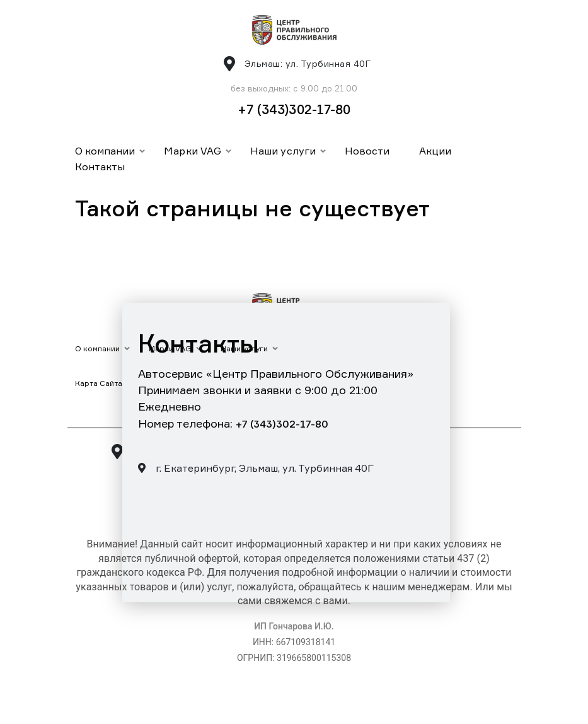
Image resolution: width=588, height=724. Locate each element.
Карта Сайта (99, 383)
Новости (367, 151)
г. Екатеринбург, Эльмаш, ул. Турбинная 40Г (256, 468)
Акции (435, 151)
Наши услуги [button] (283, 151)
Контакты (100, 166)
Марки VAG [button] (193, 151)
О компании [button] (105, 151)
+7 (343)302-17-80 (294, 109)
